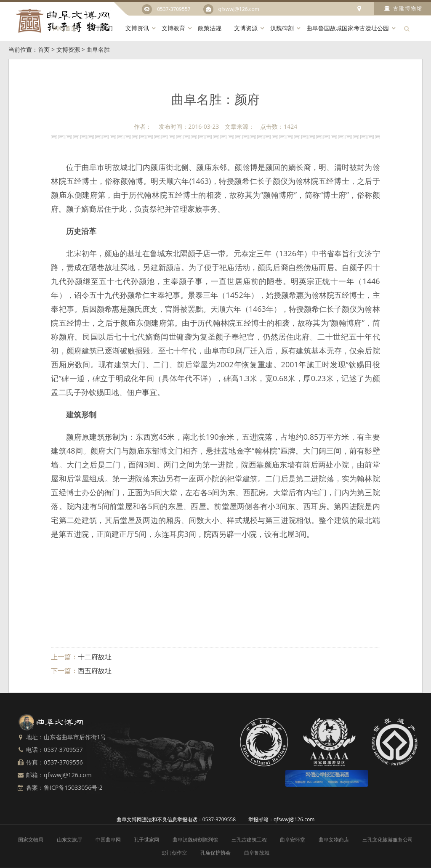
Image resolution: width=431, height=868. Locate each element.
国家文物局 (31, 840)
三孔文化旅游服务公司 (388, 840)
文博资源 (246, 28)
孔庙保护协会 (215, 853)
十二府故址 (95, 657)
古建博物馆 (403, 8)
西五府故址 (95, 671)
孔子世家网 (146, 840)
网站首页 (65, 28)
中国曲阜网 (108, 840)
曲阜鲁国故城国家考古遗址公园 (348, 28)
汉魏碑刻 (282, 28)
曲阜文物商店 (334, 840)
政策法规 (210, 28)
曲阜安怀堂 (293, 840)
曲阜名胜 (98, 49)
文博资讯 (137, 28)
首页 (44, 49)
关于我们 (101, 28)
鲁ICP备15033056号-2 (73, 787)
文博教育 (173, 28)
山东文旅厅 (69, 840)
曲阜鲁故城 (257, 853)
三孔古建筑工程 (249, 840)
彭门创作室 (174, 853)
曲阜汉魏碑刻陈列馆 (195, 840)
